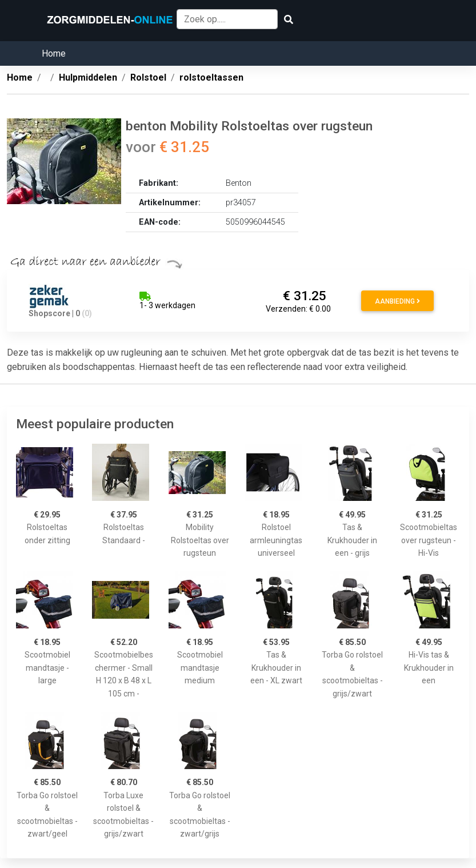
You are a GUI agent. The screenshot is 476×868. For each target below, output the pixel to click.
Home (54, 53)
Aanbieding (397, 301)
